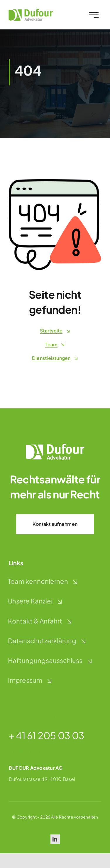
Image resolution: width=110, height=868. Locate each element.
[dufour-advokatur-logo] (29, 11)
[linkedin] (55, 839)
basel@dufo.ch (26, 752)
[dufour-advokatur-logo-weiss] (55, 446)
